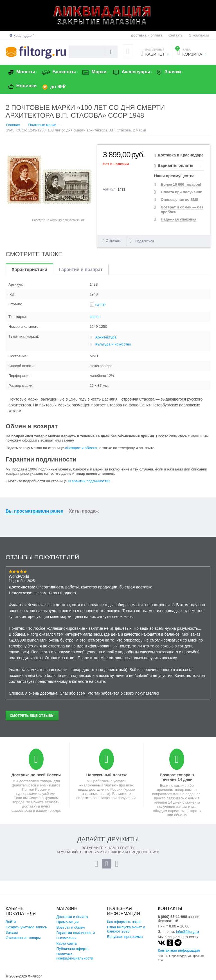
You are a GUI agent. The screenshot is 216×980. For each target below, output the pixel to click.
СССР (101, 305)
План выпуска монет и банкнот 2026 (126, 929)
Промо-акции (67, 922)
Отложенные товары (23, 938)
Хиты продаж (84, 511)
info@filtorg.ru (187, 932)
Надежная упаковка (179, 219)
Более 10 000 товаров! (181, 184)
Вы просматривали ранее (34, 511)
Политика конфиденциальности (75, 956)
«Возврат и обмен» (81, 448)
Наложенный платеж (106, 775)
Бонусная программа (125, 937)
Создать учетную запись (26, 927)
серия (95, 317)
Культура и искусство (113, 344)
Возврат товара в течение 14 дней (177, 777)
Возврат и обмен (70, 927)
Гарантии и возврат (81, 270)
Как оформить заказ (124, 922)
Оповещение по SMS (180, 200)
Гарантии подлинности (76, 933)
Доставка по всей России (36, 775)
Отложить (113, 241)
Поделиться (142, 241)
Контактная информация (179, 950)
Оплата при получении (182, 192)
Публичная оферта (72, 949)
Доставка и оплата (147, 35)
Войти (11, 922)
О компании (199, 35)
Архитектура (106, 337)
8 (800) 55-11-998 (172, 917)
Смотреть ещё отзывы (32, 716)
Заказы (12, 932)
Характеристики (29, 270)
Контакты (175, 35)
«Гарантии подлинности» (89, 481)
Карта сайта (66, 943)
